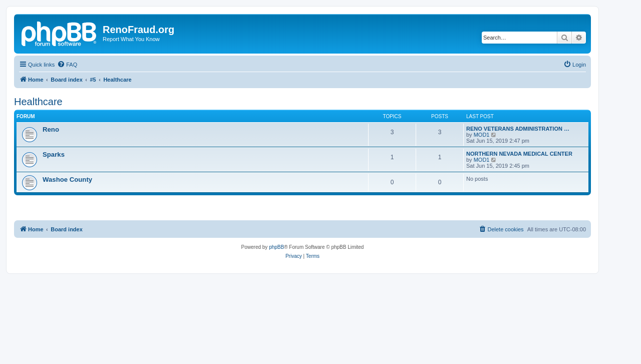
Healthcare (38, 102)
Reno (51, 129)
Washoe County (67, 179)
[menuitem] (67, 65)
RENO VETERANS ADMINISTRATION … (518, 129)
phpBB (276, 247)
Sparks (54, 154)
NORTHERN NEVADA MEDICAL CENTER (519, 154)
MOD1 (482, 135)
